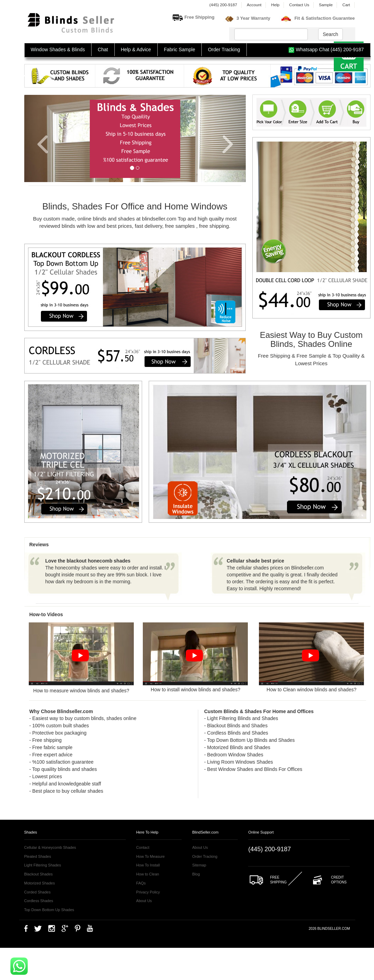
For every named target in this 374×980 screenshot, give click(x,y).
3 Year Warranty (253, 18)
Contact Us (299, 5)
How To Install (148, 865)
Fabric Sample (180, 50)
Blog (196, 874)
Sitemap (199, 865)
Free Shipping (199, 17)
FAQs (141, 883)
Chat (103, 50)
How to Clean (148, 874)
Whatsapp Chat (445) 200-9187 (326, 50)
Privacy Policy (148, 892)
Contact (143, 847)
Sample (326, 5)
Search (330, 34)
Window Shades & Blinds (58, 50)
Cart (346, 5)
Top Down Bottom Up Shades (49, 910)
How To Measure (150, 856)
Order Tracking (224, 50)
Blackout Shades (39, 874)
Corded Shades (37, 892)
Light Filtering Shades (43, 865)
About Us (144, 901)
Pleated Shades (38, 856)
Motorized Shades (40, 883)
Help (275, 5)
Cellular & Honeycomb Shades (50, 847)
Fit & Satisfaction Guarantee (324, 18)
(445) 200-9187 (223, 5)
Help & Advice (136, 50)
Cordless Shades (39, 901)
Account (254, 5)
